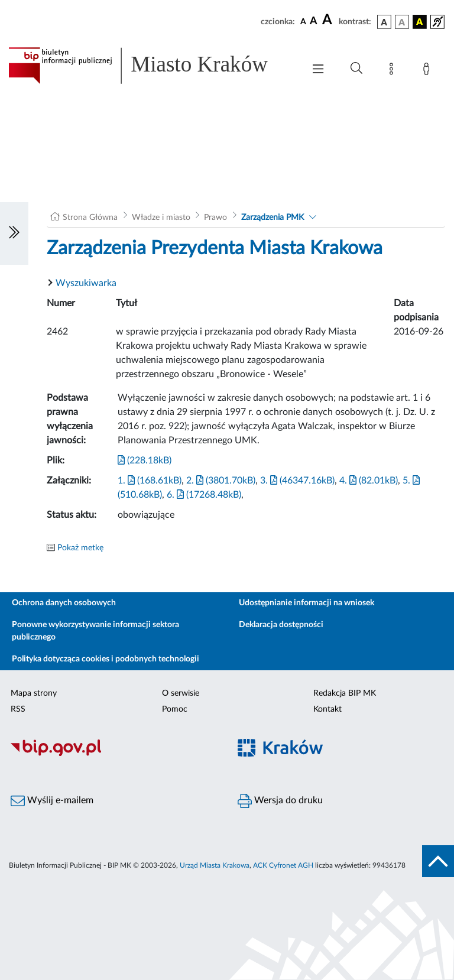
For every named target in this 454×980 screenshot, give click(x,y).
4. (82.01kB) (369, 481)
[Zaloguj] (429, 71)
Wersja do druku (280, 801)
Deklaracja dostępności (281, 625)
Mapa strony (34, 693)
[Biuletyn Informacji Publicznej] (113, 754)
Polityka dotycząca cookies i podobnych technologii (106, 659)
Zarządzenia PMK (273, 218)
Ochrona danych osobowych (64, 603)
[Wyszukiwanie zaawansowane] (356, 69)
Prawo (215, 218)
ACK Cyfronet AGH (283, 865)
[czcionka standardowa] (303, 21)
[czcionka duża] (329, 20)
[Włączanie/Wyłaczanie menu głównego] (318, 70)
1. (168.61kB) (150, 481)
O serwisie (181, 693)
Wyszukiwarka (86, 283)
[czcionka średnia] (314, 22)
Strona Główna (90, 218)
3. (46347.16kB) (297, 481)
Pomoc (175, 709)
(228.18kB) (145, 460)
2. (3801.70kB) (221, 481)
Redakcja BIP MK (345, 693)
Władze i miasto (161, 218)
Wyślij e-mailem (52, 801)
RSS (18, 709)
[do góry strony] (438, 861)
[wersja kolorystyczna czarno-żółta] (420, 22)
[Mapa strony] (394, 71)
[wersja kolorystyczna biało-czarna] (402, 22)
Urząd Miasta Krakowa (215, 865)
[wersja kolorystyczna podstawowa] (384, 22)
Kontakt (327, 709)
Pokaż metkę (80, 548)
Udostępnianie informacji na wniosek (307, 603)
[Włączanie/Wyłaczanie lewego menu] (14, 233)
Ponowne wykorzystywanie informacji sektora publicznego (95, 631)
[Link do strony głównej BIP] (150, 66)
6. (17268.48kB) (204, 495)
